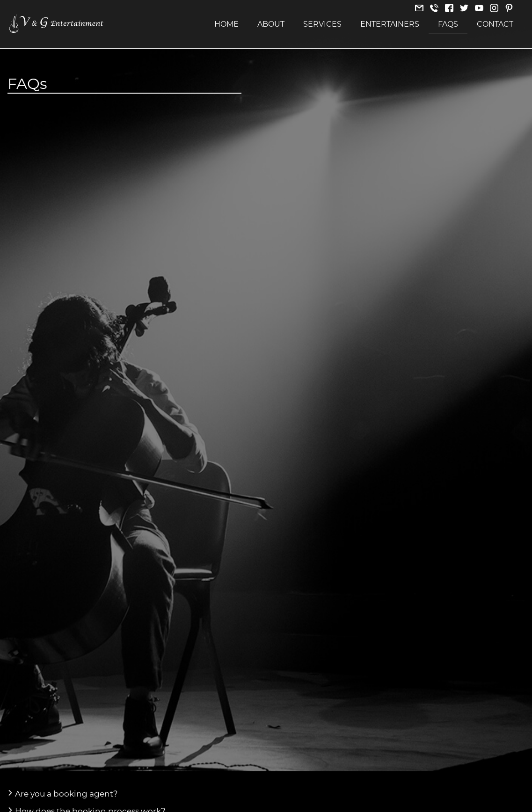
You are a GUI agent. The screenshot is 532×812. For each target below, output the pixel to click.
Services (322, 24)
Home (226, 24)
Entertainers (390, 24)
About (271, 24)
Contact (495, 24)
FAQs (448, 24)
